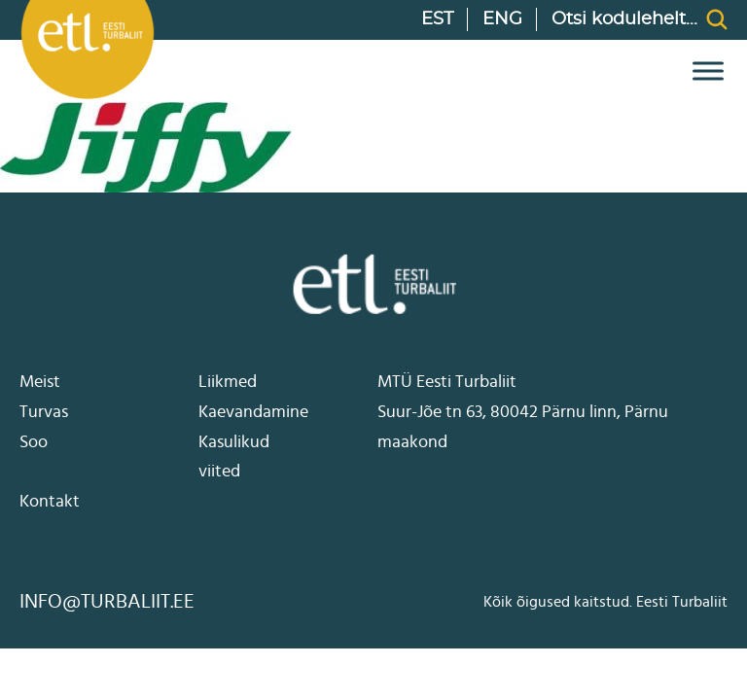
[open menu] (703, 71)
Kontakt (50, 502)
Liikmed (228, 382)
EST (437, 19)
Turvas (44, 412)
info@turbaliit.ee (107, 601)
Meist (40, 382)
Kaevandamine (253, 412)
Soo (34, 442)
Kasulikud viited (234, 457)
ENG (502, 19)
